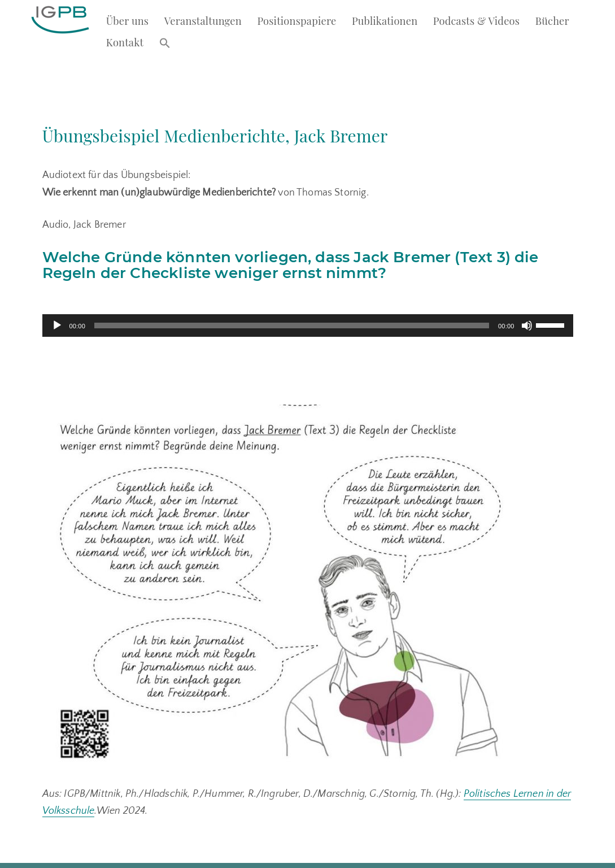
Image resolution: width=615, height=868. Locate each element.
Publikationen (386, 20)
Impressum (95, 858)
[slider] (292, 295)
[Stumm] (527, 295)
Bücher (554, 20)
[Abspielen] (57, 295)
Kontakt (126, 42)
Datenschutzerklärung (159, 858)
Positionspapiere (298, 20)
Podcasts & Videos (478, 20)
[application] (308, 295)
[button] (167, 43)
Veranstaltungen (204, 20)
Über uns (128, 20)
